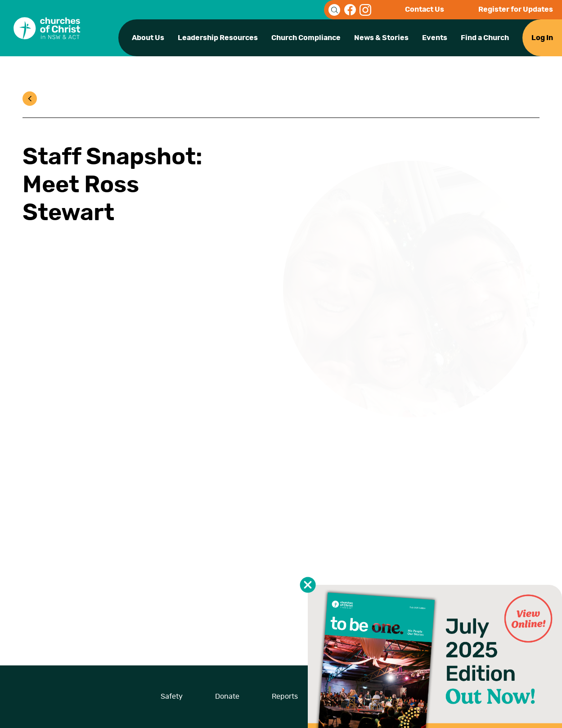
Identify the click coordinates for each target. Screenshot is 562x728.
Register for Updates (516, 9)
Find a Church (485, 38)
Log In (542, 38)
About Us (148, 38)
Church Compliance (306, 38)
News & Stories (381, 38)
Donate (227, 696)
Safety (172, 696)
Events (435, 38)
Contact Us (425, 9)
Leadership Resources (218, 38)
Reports (285, 696)
